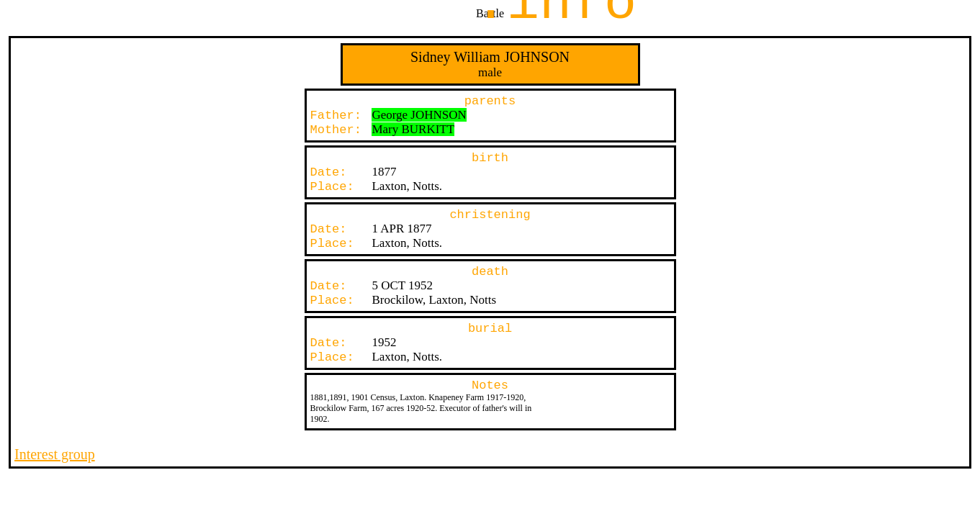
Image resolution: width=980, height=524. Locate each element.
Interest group (55, 454)
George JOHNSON (419, 115)
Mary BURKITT (413, 129)
